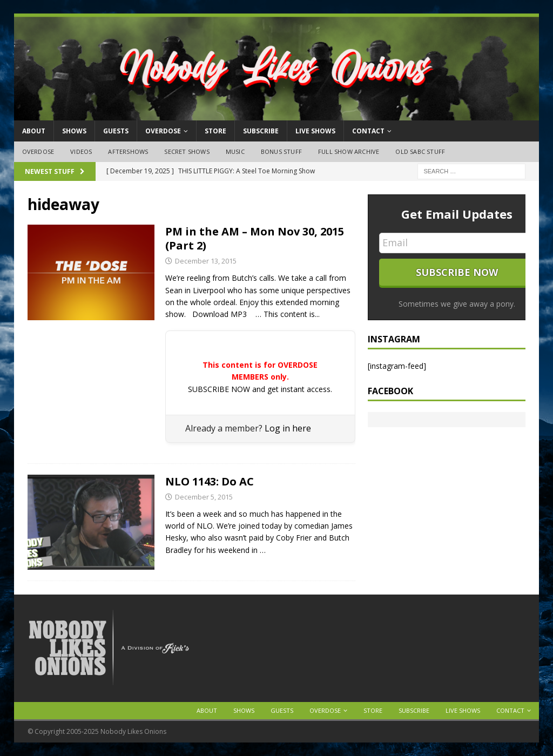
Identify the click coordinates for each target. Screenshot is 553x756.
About (34, 131)
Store (215, 131)
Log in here (288, 428)
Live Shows (315, 131)
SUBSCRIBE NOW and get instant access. (260, 389)
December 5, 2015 (204, 497)
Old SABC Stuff (420, 151)
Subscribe (261, 131)
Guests (116, 131)
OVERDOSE (163, 131)
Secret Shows (187, 151)
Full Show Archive (349, 151)
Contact (368, 131)
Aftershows (128, 151)
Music (235, 151)
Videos (81, 151)
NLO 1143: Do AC (210, 481)
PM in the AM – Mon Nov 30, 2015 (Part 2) (255, 238)
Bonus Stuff (281, 151)
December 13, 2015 (206, 261)
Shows (74, 131)
